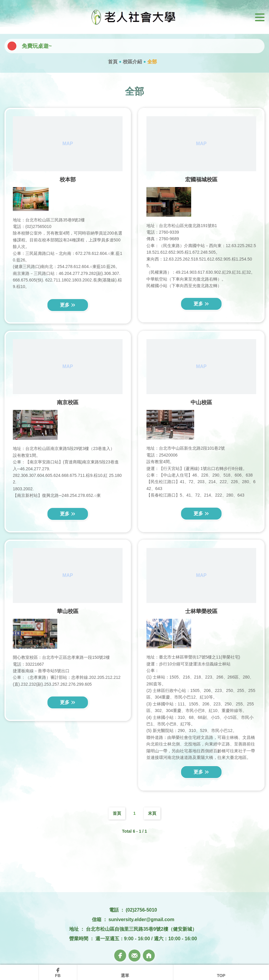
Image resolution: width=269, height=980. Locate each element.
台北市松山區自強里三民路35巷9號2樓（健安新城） (141, 929)
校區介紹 (132, 62)
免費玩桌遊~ (37, 46)
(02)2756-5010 (142, 910)
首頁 (113, 62)
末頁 (152, 813)
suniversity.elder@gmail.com (142, 919)
